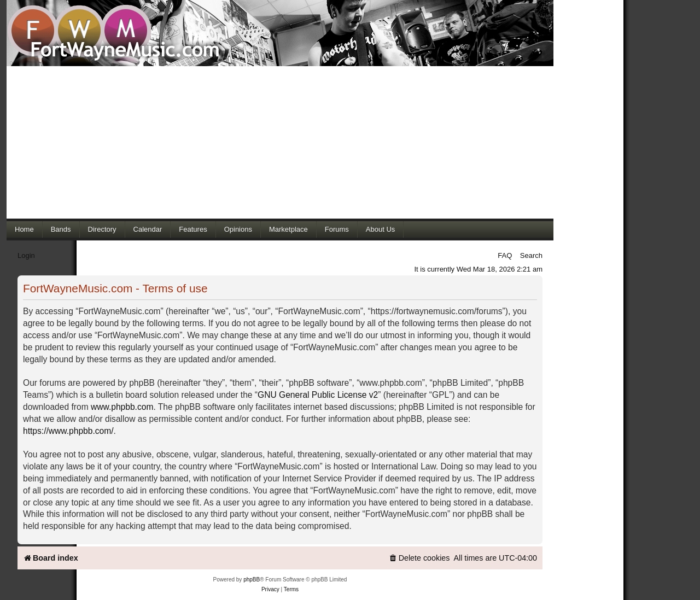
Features (193, 229)
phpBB (252, 580)
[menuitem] (419, 558)
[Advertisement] (280, 142)
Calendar (148, 229)
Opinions (238, 229)
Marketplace (288, 229)
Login (26, 255)
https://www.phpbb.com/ (68, 431)
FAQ (505, 255)
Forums (337, 229)
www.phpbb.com (122, 407)
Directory (102, 229)
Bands (61, 229)
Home (24, 229)
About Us (380, 229)
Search (531, 255)
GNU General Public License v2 (318, 395)
